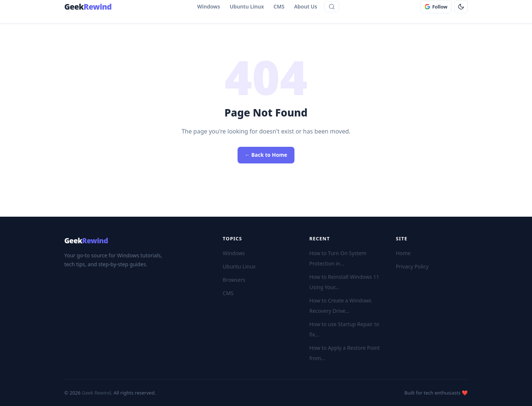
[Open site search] (332, 7)
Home (403, 253)
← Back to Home (266, 155)
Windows (209, 6)
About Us (306, 6)
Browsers (234, 280)
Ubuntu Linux (247, 6)
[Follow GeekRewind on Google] (436, 7)
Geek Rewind (96, 393)
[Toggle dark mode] (461, 7)
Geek (86, 241)
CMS (279, 6)
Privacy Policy (412, 266)
